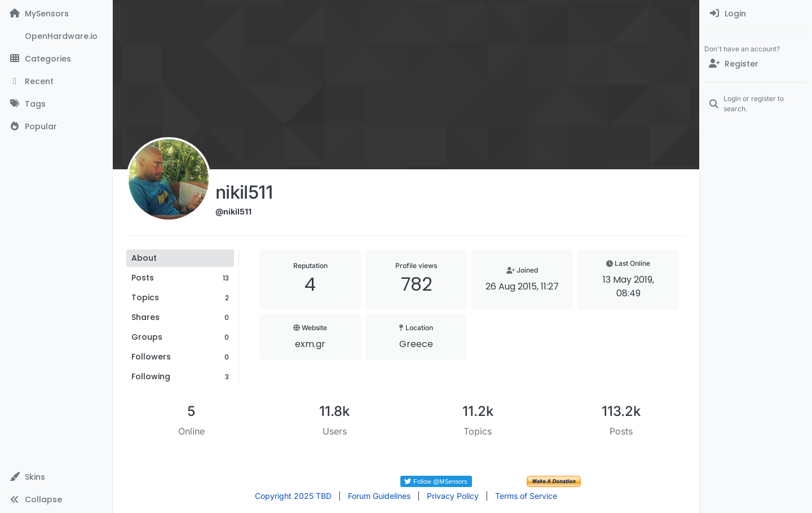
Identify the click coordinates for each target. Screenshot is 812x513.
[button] (56, 477)
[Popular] (56, 126)
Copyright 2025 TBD (293, 496)
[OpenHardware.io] (56, 36)
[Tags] (56, 104)
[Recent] (56, 81)
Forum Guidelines (379, 496)
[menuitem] (756, 14)
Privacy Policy (453, 496)
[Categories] (56, 59)
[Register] (756, 64)
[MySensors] (56, 14)
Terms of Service (526, 496)
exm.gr (310, 344)
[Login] (756, 14)
